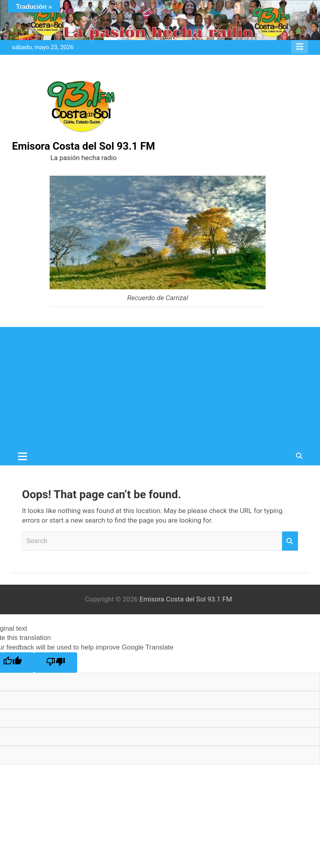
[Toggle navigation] (23, 456)
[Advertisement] (160, 387)
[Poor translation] (56, 663)
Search (290, 541)
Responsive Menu (300, 47)
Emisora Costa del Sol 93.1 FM (84, 146)
